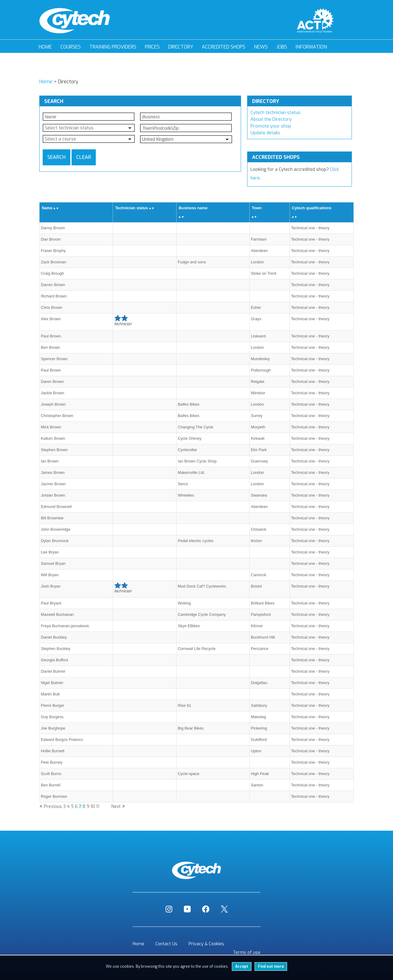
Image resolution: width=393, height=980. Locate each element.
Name (47, 208)
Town (257, 208)
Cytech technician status (276, 113)
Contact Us (166, 944)
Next (116, 807)
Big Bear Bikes (191, 728)
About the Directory (271, 119)
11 (98, 807)
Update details (265, 133)
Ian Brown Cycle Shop (197, 461)
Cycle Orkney (190, 438)
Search (56, 157)
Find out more (271, 966)
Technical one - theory (310, 228)
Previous (53, 807)
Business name (193, 208)
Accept (242, 966)
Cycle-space (189, 774)
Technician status (132, 208)
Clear (84, 157)
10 (93, 807)
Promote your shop (271, 126)
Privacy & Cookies (206, 944)
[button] (89, 128)
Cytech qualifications (312, 208)
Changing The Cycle (196, 427)
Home (45, 47)
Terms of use (247, 952)
